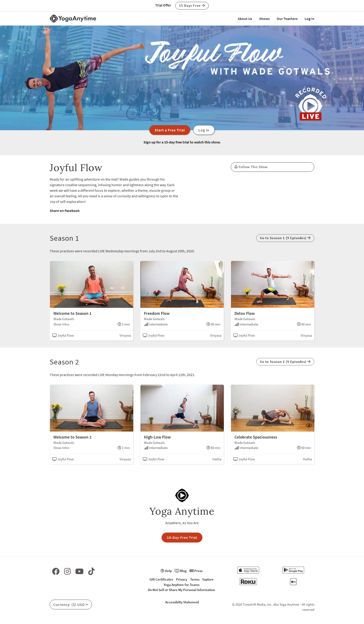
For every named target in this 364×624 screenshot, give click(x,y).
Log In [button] (204, 130)
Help (166, 571)
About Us (245, 19)
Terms (195, 579)
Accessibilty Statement (182, 602)
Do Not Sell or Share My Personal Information (181, 590)
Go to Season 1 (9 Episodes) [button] (285, 238)
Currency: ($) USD (71, 604)
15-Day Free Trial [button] (182, 537)
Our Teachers (287, 19)
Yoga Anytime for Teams (182, 585)
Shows (264, 19)
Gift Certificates (161, 579)
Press (196, 571)
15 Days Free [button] (192, 5)
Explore (208, 579)
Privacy (182, 579)
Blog (181, 571)
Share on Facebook (65, 211)
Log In (309, 19)
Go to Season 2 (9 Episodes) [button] (285, 362)
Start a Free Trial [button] (170, 130)
